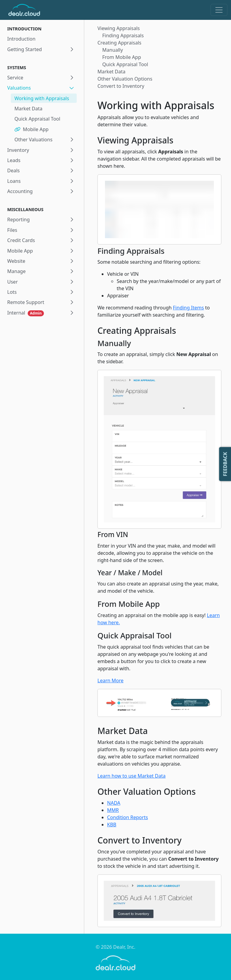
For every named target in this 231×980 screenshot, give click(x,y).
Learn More (111, 680)
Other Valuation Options (125, 79)
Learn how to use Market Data (131, 776)
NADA (114, 803)
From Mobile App (122, 57)
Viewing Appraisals (119, 28)
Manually (113, 50)
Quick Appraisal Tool (37, 119)
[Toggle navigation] (219, 10)
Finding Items (188, 308)
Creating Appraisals (119, 43)
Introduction (21, 39)
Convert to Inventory (121, 86)
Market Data (28, 109)
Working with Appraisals (42, 98)
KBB (112, 825)
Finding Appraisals (123, 35)
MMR (113, 810)
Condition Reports (128, 817)
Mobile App (31, 129)
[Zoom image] (159, 209)
